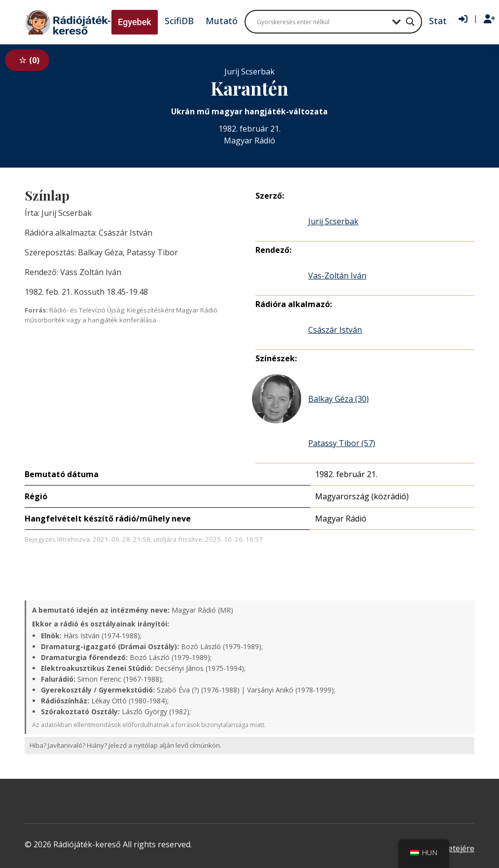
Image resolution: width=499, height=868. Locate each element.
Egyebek (135, 22)
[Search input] (322, 22)
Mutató (222, 21)
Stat (438, 21)
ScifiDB (179, 21)
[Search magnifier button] (410, 22)
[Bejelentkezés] (463, 19)
